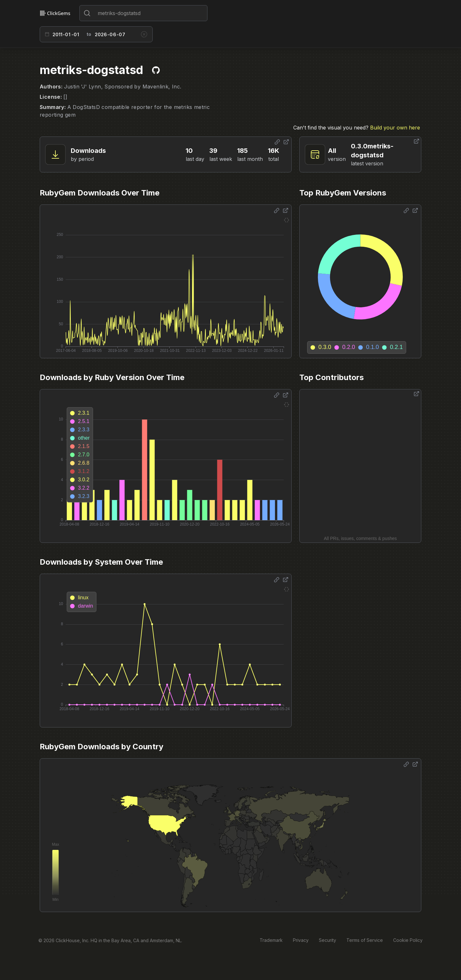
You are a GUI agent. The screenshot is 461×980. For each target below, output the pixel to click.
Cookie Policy (408, 940)
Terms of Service (365, 940)
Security (328, 940)
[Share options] (277, 142)
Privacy (301, 940)
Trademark (271, 940)
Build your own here (395, 128)
